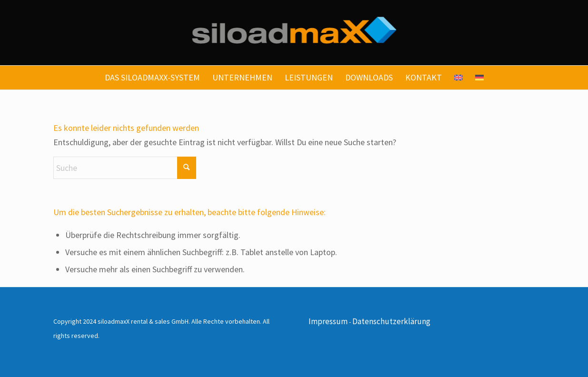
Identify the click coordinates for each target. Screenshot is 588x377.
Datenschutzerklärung (391, 321)
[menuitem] (152, 78)
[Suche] (125, 168)
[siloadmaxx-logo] (294, 33)
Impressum (328, 321)
